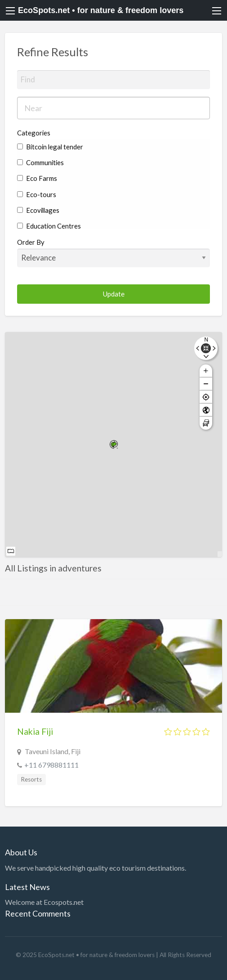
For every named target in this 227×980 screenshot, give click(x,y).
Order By (114, 252)
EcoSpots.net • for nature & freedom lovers (101, 10)
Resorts (31, 779)
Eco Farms (37, 178)
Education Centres (49, 226)
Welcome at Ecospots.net (44, 902)
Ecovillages (38, 210)
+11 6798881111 (51, 765)
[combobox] (114, 108)
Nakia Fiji (35, 731)
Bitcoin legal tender (50, 147)
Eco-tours (37, 194)
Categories (34, 133)
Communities (40, 162)
